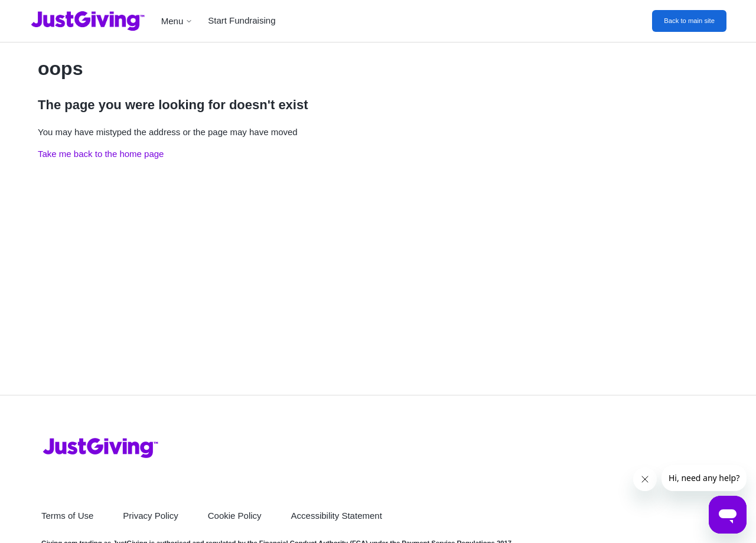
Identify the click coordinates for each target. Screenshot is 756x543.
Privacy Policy (150, 516)
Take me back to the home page (101, 154)
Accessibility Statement (337, 516)
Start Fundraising (242, 20)
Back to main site (689, 21)
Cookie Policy (235, 516)
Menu (177, 21)
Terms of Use (67, 516)
